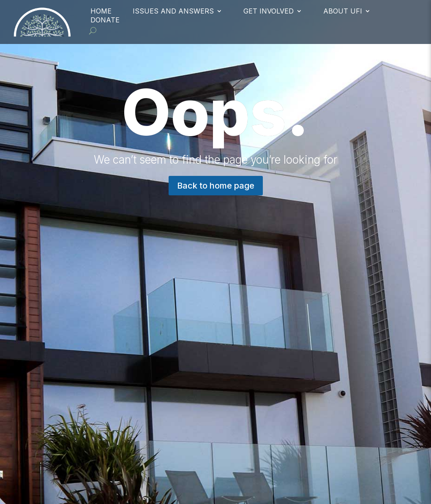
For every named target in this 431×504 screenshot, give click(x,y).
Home (101, 11)
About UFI (343, 11)
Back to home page (216, 186)
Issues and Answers (173, 11)
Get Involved (269, 11)
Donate (105, 20)
